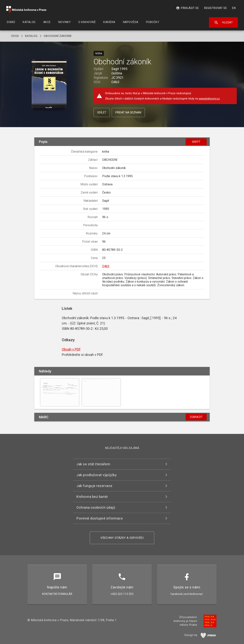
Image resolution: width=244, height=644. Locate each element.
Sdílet (102, 112)
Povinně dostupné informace (100, 518)
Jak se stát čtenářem (93, 464)
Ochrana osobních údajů (96, 507)
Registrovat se (216, 8)
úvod (15, 36)
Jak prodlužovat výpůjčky (97, 475)
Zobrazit (196, 417)
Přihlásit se (187, 8)
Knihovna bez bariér (92, 497)
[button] (49, 84)
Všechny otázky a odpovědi (122, 538)
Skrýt (196, 142)
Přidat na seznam (128, 112)
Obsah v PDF (71, 349)
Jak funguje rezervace (94, 486)
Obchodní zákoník (58, 36)
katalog (31, 36)
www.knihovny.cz (209, 99)
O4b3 (106, 266)
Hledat (224, 23)
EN (234, 8)
